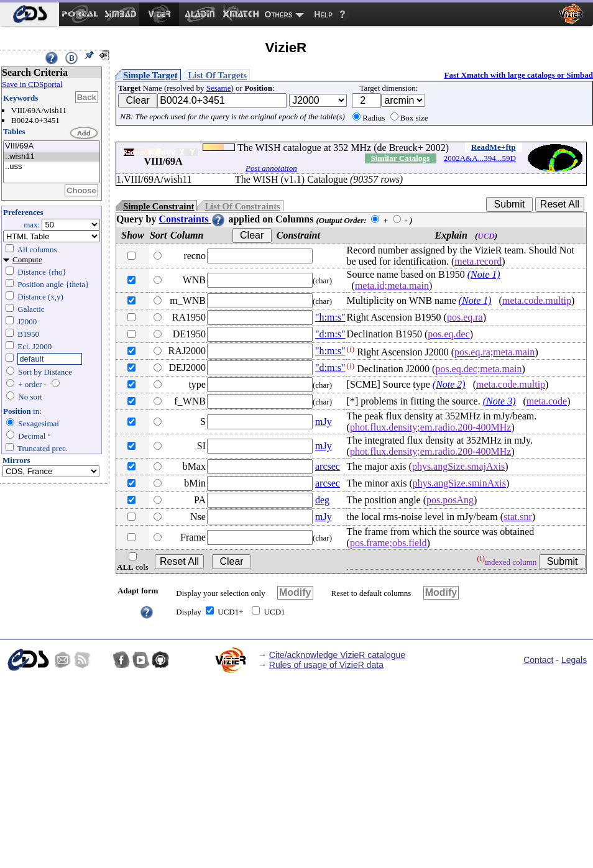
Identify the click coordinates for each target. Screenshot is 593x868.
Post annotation (271, 168)
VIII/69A (52, 146)
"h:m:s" (330, 317)
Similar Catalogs (400, 158)
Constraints (192, 219)
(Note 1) (484, 274)
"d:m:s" (330, 334)
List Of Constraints (242, 206)
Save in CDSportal (32, 84)
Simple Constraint (159, 206)
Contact (538, 660)
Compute (27, 259)
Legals (574, 660)
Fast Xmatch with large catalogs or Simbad (518, 75)
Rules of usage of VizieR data (326, 665)
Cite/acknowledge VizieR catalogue (337, 655)
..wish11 (52, 157)
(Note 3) (499, 401)
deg (322, 500)
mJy (324, 422)
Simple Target (150, 75)
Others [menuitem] (279, 14)
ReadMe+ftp (494, 147)
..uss (52, 167)
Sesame (219, 88)
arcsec (328, 466)
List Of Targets (218, 75)
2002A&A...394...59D (480, 158)
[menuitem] (30, 14)
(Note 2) (449, 384)
